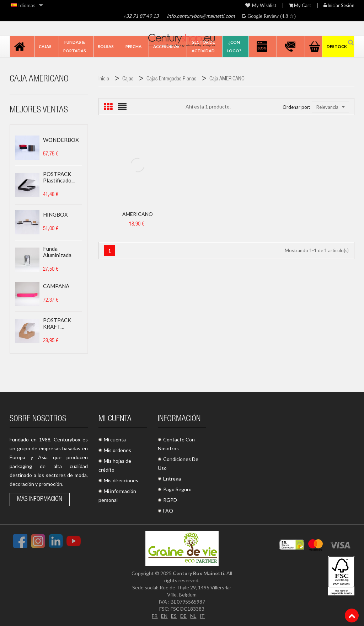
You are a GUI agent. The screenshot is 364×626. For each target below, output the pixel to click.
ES (174, 616)
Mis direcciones (121, 480)
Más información (40, 499)
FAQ (168, 511)
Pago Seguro (177, 489)
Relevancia (330, 107)
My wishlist (261, 6)
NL (193, 616)
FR (155, 616)
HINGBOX (55, 214)
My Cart (300, 6)
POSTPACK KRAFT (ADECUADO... (60, 323)
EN (164, 616)
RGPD (170, 500)
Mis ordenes (117, 450)
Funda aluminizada (57, 252)
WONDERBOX (61, 140)
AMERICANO (138, 214)
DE (183, 616)
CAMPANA (56, 286)
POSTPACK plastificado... (59, 177)
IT (202, 616)
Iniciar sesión (339, 6)
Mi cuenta (115, 439)
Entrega (172, 479)
